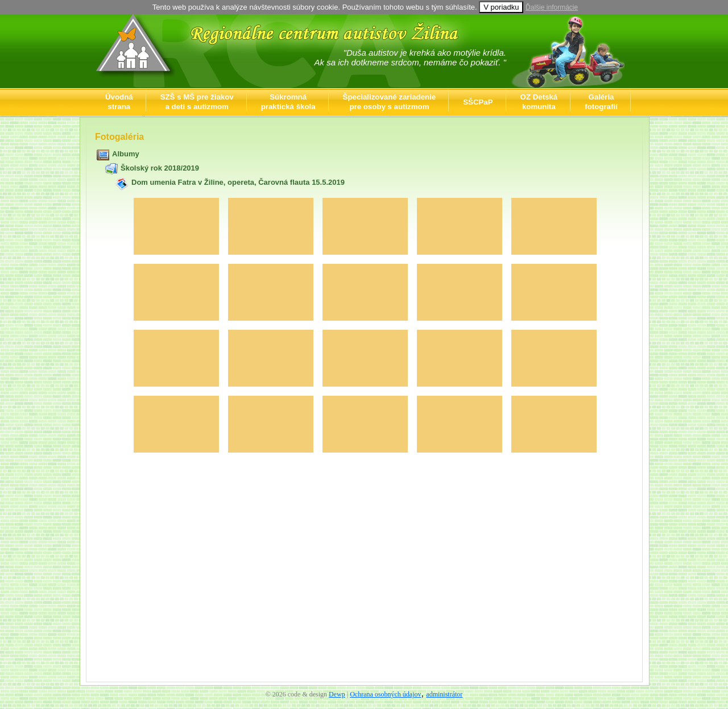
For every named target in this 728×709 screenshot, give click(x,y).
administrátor (444, 694)
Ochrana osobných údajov (385, 694)
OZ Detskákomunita (539, 102)
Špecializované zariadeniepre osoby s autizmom (390, 102)
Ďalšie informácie (552, 7)
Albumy (126, 154)
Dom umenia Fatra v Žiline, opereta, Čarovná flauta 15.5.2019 (238, 182)
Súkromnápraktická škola (288, 102)
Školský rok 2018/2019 (160, 168)
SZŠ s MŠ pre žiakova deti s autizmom (197, 102)
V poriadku (501, 7)
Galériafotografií (601, 102)
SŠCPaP (478, 102)
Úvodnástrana (119, 102)
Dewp (337, 694)
